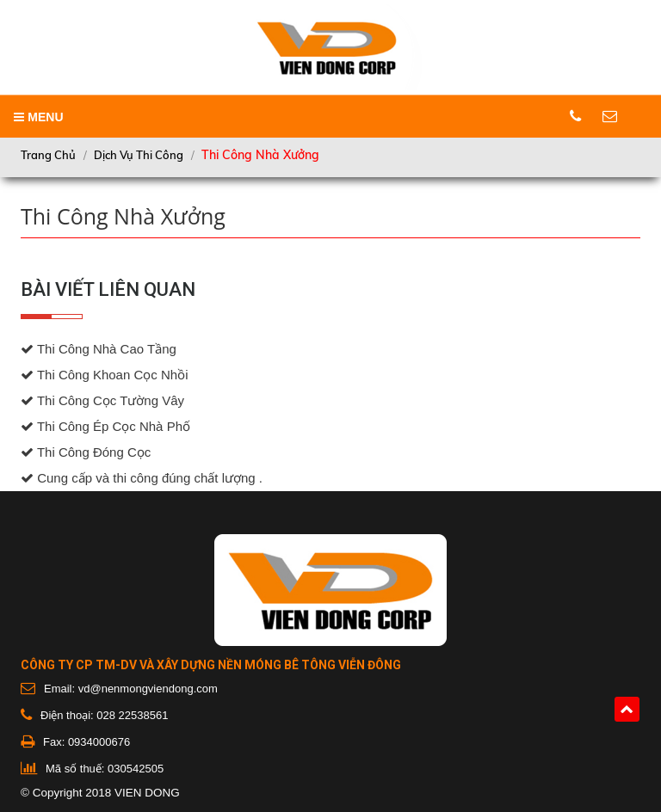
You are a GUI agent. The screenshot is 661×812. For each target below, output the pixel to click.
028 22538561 (132, 715)
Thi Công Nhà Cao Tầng (99, 349)
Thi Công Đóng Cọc (86, 452)
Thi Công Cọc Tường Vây (102, 401)
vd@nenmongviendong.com (148, 689)
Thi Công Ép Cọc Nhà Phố (105, 427)
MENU (38, 117)
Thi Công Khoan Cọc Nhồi (104, 375)
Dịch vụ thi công (139, 155)
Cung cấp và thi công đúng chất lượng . (142, 478)
